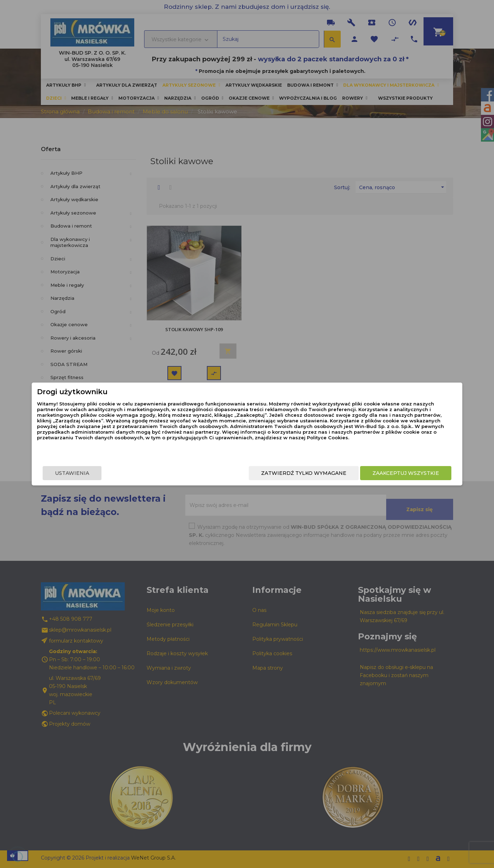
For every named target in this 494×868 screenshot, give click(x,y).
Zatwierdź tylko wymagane (260, 474)
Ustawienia (115, 474)
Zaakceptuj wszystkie (362, 474)
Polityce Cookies (241, 448)
